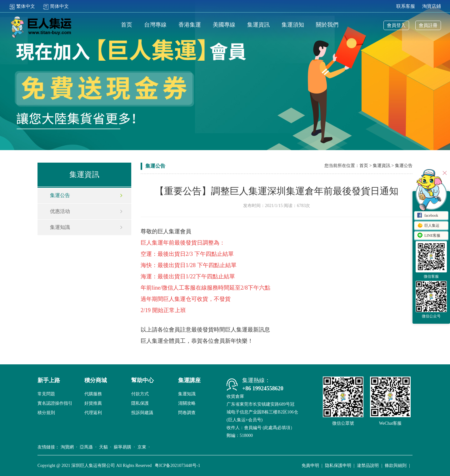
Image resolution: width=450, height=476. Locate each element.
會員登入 (396, 25)
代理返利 (93, 413)
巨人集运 (428, 226)
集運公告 (60, 195)
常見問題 (46, 394)
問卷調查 (187, 413)
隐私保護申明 (338, 466)
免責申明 (310, 466)
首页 (127, 25)
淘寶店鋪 (432, 6)
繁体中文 (22, 6)
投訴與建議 (142, 413)
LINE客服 (429, 236)
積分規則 (46, 413)
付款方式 (140, 394)
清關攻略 (187, 403)
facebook (427, 216)
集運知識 (60, 227)
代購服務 (93, 394)
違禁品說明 (368, 466)
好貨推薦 (93, 403)
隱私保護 (140, 403)
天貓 (103, 447)
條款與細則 (396, 466)
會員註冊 (428, 25)
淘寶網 (67, 447)
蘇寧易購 (122, 447)
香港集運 (190, 25)
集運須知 (293, 25)
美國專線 (224, 25)
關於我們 (327, 25)
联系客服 (406, 6)
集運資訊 (258, 25)
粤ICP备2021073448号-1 (177, 466)
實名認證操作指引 (55, 403)
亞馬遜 (86, 447)
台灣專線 (155, 25)
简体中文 (56, 6)
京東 (142, 447)
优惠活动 (60, 211)
